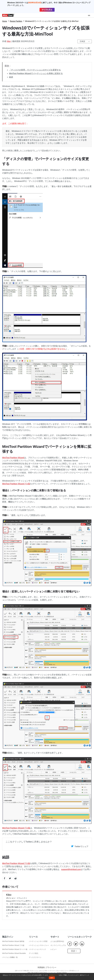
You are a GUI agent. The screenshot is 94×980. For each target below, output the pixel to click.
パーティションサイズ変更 (38, 941)
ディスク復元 (34, 953)
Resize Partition (16, 21)
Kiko (9, 41)
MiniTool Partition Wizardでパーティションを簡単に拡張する (36, 73)
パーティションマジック (37, 949)
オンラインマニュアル (58, 945)
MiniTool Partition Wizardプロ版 (16, 484)
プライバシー (51, 967)
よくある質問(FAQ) (57, 941)
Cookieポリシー (54, 975)
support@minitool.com (71, 869)
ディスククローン (35, 957)
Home (5, 21)
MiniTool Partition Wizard (13, 458)
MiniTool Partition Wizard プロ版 (13, 945)
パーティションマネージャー (39, 945)
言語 (74, 951)
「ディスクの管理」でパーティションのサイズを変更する (35, 70)
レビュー (54, 949)
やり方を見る (47, 10)
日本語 (82, 41)
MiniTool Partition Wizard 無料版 (13, 941)
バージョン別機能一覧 (10, 957)
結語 (11, 77)
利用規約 (41, 967)
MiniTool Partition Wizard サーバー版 (15, 949)
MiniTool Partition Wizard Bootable (14, 953)
